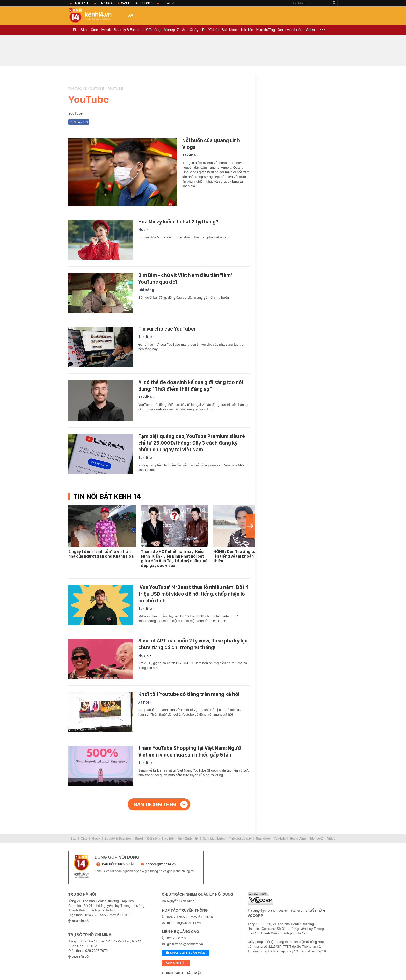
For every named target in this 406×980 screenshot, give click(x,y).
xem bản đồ (80, 921)
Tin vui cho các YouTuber (167, 329)
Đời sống (153, 30)
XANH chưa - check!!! (137, 3)
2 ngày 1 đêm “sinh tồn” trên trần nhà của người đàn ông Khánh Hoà (101, 554)
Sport (139, 839)
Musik (106, 30)
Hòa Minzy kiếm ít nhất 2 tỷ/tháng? (178, 222)
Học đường (266, 30)
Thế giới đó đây (240, 839)
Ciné (95, 30)
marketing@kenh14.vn (184, 923)
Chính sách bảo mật (182, 973)
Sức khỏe (229, 30)
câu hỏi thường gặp (118, 864)
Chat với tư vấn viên (185, 953)
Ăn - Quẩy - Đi (194, 30)
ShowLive (168, 3)
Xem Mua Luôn (290, 30)
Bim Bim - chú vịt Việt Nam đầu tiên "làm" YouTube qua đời (185, 279)
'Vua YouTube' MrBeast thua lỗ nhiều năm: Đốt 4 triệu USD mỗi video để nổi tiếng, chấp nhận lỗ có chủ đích (194, 594)
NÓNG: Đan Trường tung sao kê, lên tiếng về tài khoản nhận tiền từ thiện (246, 556)
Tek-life (247, 30)
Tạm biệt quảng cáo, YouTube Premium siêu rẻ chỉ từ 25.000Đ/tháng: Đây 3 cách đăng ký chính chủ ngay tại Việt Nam (192, 443)
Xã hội (213, 30)
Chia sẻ (81, 122)
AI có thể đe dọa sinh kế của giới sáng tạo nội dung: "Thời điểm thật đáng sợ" (191, 386)
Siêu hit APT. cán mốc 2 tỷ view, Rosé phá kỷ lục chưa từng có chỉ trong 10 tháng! (193, 644)
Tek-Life (280, 839)
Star (84, 30)
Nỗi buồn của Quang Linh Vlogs (211, 144)
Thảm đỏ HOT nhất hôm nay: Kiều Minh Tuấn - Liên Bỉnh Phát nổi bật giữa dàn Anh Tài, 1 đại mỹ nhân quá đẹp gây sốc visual (174, 559)
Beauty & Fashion (128, 30)
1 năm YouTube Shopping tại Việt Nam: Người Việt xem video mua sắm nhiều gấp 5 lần (190, 751)
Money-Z (171, 30)
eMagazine (81, 3)
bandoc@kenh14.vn (161, 864)
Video (310, 30)
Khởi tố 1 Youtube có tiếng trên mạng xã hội (189, 694)
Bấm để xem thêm (155, 804)
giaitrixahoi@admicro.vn (185, 944)
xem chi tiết (176, 963)
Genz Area (105, 3)
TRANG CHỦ (74, 30)
